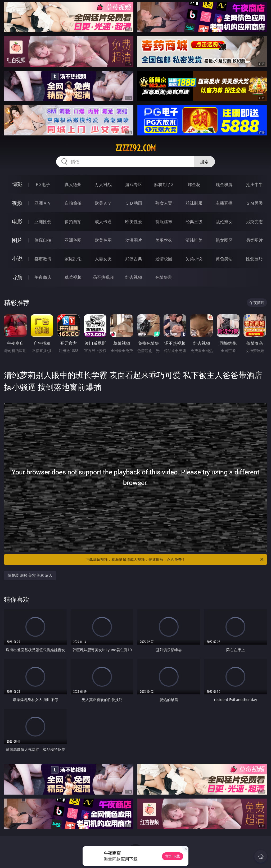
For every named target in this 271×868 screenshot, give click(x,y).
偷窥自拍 (43, 240)
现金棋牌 (224, 184)
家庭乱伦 (73, 259)
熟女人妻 (164, 203)
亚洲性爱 (43, 222)
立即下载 (173, 856)
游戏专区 (134, 184)
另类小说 (194, 259)
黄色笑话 (224, 259)
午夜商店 (43, 277)
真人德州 (73, 184)
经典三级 (194, 222)
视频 (17, 203)
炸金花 (194, 184)
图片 (17, 240)
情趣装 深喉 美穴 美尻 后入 (30, 575)
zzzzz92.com (135, 148)
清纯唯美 (194, 240)
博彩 (17, 184)
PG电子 (43, 184)
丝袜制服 (194, 203)
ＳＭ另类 (254, 203)
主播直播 (224, 203)
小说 (17, 259)
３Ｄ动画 (134, 203)
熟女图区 (224, 240)
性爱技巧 (254, 259)
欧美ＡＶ (103, 203)
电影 (17, 221)
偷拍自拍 (73, 222)
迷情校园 (164, 259)
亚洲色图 (73, 240)
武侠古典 (134, 259)
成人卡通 (103, 222)
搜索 (204, 162)
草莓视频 (73, 277)
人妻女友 (103, 259)
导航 (17, 277)
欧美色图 (103, 240)
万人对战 (103, 184)
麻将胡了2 (164, 184)
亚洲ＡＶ (43, 203)
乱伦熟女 (224, 222)
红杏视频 (134, 277)
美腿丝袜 (164, 240)
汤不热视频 (103, 277)
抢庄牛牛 (254, 184)
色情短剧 (164, 277)
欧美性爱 (134, 222)
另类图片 (254, 240)
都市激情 (43, 259)
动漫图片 (134, 240)
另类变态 (254, 222)
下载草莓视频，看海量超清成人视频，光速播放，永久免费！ (175, 559)
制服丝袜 (164, 222)
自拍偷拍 (73, 203)
